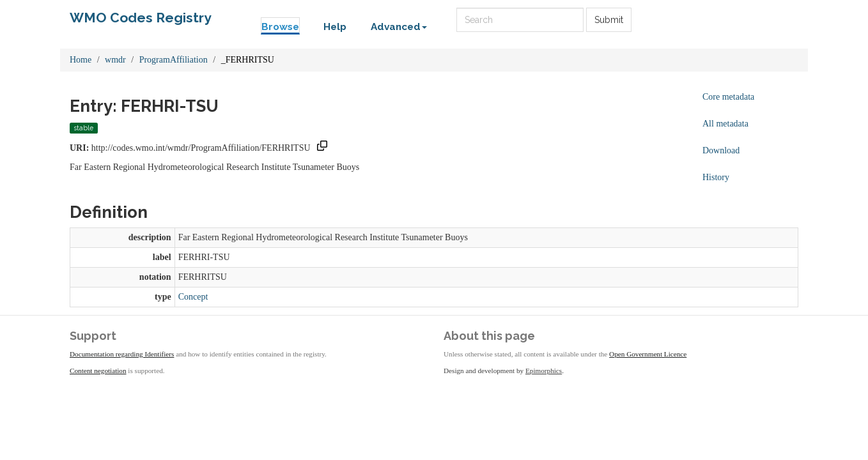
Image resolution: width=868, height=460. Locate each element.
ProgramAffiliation (174, 60)
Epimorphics (544, 371)
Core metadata (728, 97)
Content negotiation (98, 371)
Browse (280, 27)
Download (721, 150)
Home (81, 60)
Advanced (399, 27)
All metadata (725, 124)
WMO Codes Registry (141, 18)
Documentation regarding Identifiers (122, 354)
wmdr (115, 60)
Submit (609, 20)
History (716, 177)
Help (335, 27)
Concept (193, 297)
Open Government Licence (648, 354)
